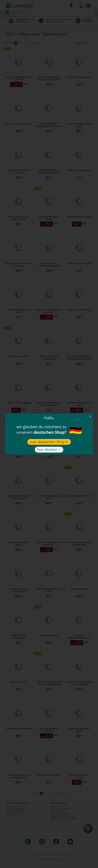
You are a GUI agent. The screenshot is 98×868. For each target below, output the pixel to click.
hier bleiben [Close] (49, 449)
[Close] (90, 416)
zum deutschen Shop (49, 442)
